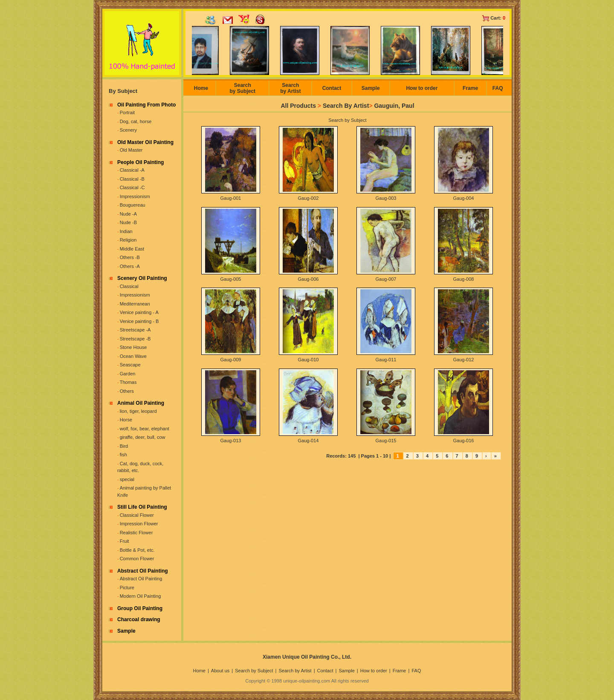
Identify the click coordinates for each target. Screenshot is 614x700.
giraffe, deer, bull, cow (143, 437)
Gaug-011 (386, 360)
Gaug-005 (231, 279)
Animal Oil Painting (141, 403)
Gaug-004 (464, 198)
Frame (470, 88)
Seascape (130, 365)
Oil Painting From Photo (146, 105)
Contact (332, 88)
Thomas (128, 382)
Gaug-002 (308, 198)
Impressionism (135, 196)
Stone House (133, 347)
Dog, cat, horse (136, 121)
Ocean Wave (133, 356)
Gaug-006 (308, 279)
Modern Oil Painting (140, 596)
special (127, 479)
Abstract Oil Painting (143, 571)
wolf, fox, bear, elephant (145, 429)
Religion (128, 240)
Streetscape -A (135, 330)
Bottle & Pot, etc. (137, 550)
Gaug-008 (464, 279)
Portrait (127, 112)
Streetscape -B (135, 339)
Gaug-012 (464, 360)
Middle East (132, 249)
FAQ (498, 88)
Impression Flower (139, 524)
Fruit (125, 541)
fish (123, 455)
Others (127, 391)
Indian (126, 231)
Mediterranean (135, 304)
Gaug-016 (464, 441)
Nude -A (128, 214)
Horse (126, 420)
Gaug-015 (386, 441)
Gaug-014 (308, 441)
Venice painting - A (139, 312)
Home (201, 88)
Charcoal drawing (139, 619)
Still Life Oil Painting (142, 507)
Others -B (130, 257)
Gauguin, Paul (394, 106)
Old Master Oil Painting (145, 142)
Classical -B (132, 179)
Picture (127, 588)
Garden (128, 374)
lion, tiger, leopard (138, 411)
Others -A (130, 266)
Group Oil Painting (140, 608)
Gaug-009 (231, 360)
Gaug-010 (308, 360)
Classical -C (132, 187)
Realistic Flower (136, 533)
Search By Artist (346, 106)
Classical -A (132, 170)
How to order (422, 88)
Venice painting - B (139, 321)
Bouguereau (133, 205)
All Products (298, 106)
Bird (124, 446)
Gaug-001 (231, 198)
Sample (126, 631)
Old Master (131, 150)
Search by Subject (242, 88)
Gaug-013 (231, 441)
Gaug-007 (386, 279)
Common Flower (137, 559)
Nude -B (128, 222)
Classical (129, 286)
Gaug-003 (386, 198)
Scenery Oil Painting (142, 278)
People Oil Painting (140, 162)
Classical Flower (137, 515)
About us (220, 671)
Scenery (128, 130)
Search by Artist (290, 88)
